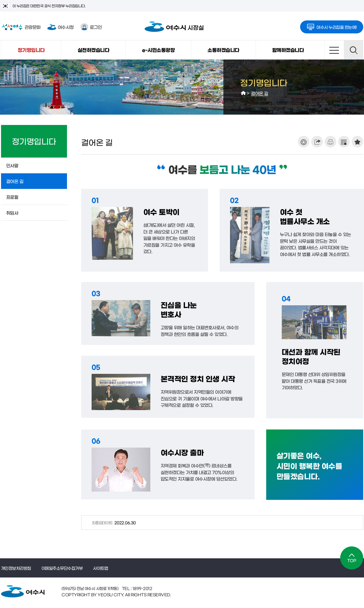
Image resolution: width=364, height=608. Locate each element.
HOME (243, 93)
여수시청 (61, 27)
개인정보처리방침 (16, 568)
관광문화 (21, 27)
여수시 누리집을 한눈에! (332, 25)
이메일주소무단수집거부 (62, 568)
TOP (352, 558)
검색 (354, 50)
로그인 (91, 27)
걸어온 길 (260, 93)
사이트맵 (334, 50)
